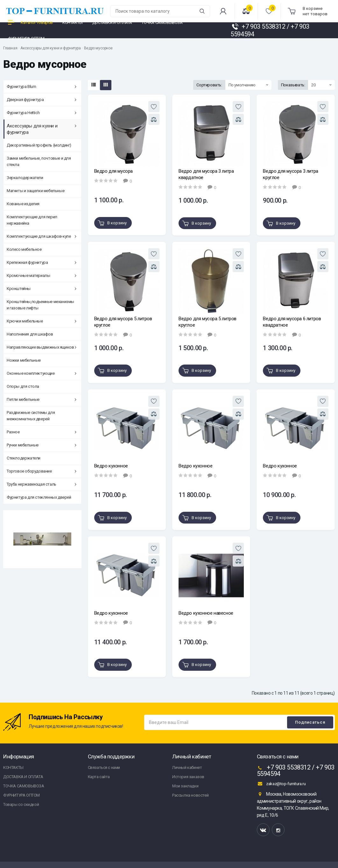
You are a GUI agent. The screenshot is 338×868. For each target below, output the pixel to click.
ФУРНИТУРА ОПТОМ (21, 795)
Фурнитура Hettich (42, 113)
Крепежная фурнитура (42, 262)
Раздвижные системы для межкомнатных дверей (31, 416)
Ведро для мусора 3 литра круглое (290, 174)
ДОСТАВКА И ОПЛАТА (23, 777)
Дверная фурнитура (42, 100)
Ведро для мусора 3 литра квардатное (206, 174)
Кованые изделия (23, 204)
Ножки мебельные (24, 360)
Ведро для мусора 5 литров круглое (123, 322)
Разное (42, 432)
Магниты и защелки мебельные (35, 191)
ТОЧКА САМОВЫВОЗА (24, 786)
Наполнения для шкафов (30, 334)
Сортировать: (209, 85)
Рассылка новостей (190, 795)
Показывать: (293, 85)
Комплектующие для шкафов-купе (42, 236)
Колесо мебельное (24, 249)
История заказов (188, 777)
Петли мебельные (42, 399)
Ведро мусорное (98, 48)
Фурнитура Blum (42, 87)
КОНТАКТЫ (13, 767)
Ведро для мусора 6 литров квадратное (292, 322)
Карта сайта (99, 777)
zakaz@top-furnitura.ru (281, 784)
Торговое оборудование (42, 471)
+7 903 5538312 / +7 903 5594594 (296, 771)
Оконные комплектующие (42, 373)
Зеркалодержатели (25, 178)
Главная (10, 48)
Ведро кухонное (111, 466)
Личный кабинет (187, 767)
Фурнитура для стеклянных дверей (39, 497)
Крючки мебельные (42, 321)
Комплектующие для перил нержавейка (32, 220)
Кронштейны (42, 289)
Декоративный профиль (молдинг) (39, 145)
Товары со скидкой (21, 804)
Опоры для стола (23, 386)
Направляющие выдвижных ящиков (42, 347)
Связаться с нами (104, 767)
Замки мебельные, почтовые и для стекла (39, 161)
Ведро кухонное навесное (206, 613)
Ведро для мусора (114, 171)
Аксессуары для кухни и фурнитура (50, 48)
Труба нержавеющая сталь (42, 484)
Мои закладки (185, 786)
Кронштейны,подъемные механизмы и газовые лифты (40, 305)
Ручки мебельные (42, 445)
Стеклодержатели (24, 458)
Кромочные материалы (42, 275)
